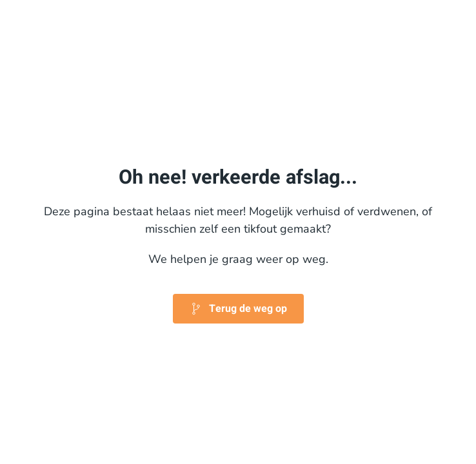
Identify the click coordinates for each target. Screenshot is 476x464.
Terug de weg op (238, 309)
